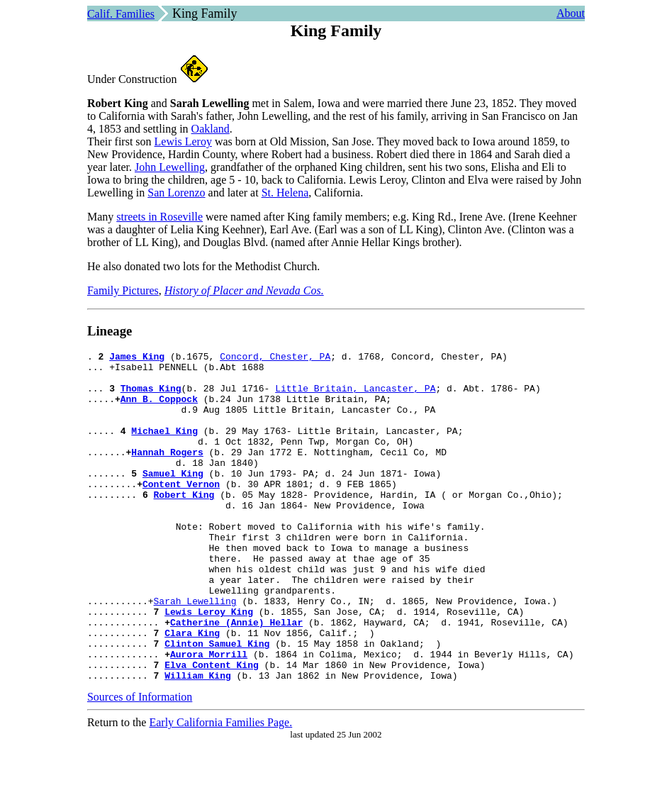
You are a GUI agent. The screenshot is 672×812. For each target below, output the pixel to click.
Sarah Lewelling (195, 652)
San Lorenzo (176, 193)
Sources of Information (140, 763)
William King (198, 741)
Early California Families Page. (221, 788)
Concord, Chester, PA (275, 358)
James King (137, 358)
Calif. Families (121, 14)
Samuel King (173, 499)
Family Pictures (123, 290)
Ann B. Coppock (159, 409)
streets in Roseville (159, 217)
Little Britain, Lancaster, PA (355, 396)
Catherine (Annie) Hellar (236, 677)
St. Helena (285, 193)
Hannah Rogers (167, 473)
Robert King (184, 524)
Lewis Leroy (183, 141)
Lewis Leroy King (209, 664)
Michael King (164, 447)
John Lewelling (170, 167)
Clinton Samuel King (217, 703)
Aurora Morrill (209, 716)
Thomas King (151, 396)
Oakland (211, 129)
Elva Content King (212, 728)
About (571, 13)
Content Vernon (181, 511)
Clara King (192, 690)
